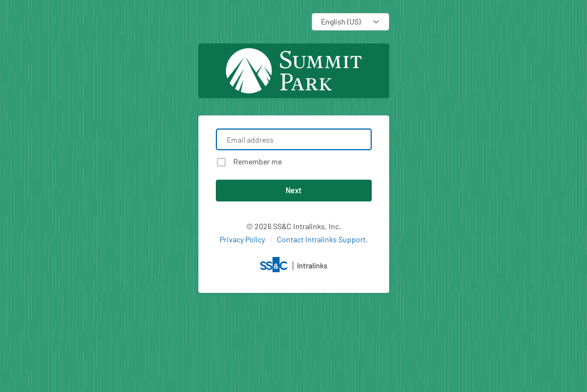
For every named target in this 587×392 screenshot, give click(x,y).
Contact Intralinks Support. (322, 239)
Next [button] (293, 190)
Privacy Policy (242, 239)
